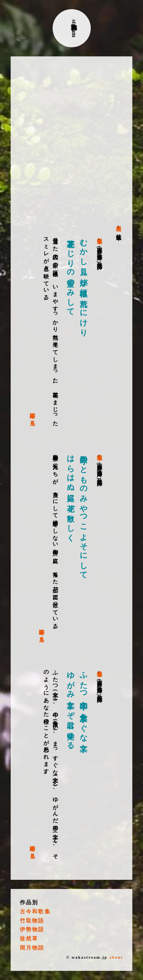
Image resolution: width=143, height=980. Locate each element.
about (116, 957)
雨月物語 (32, 948)
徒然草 (99, 236)
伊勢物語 (32, 930)
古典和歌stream (74, 28)
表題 (119, 222)
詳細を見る (33, 416)
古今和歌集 (35, 912)
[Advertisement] (71, 141)
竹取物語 (32, 921)
